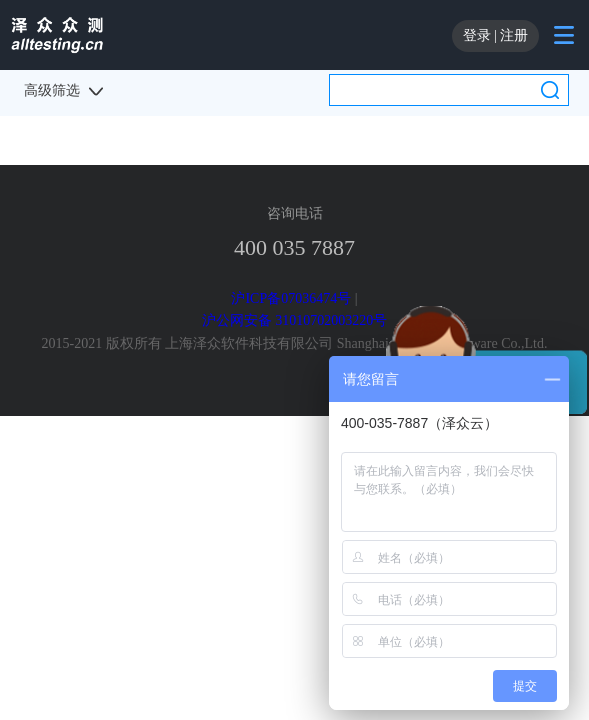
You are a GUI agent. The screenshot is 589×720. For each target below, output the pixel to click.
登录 (477, 35)
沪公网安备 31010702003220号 (295, 320)
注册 (514, 35)
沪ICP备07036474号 (291, 298)
